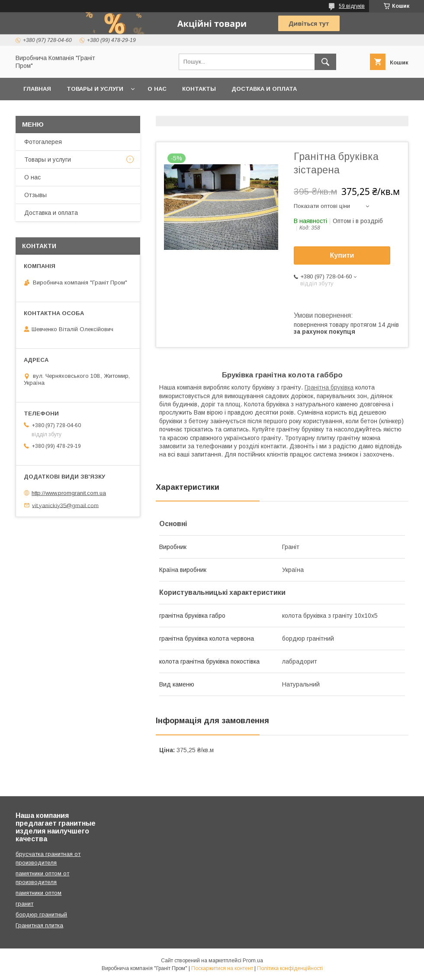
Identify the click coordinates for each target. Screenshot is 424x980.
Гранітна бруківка (329, 387)
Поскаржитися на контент (222, 968)
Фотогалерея (43, 142)
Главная (37, 89)
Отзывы (35, 195)
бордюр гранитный (41, 915)
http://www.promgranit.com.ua (69, 493)
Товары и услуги (95, 89)
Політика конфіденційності (290, 968)
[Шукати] (325, 62)
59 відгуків (352, 6)
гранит (24, 904)
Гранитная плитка (39, 925)
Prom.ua (253, 961)
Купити (342, 255)
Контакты (199, 89)
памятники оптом (39, 893)
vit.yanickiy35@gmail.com (65, 505)
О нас (157, 89)
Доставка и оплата (264, 89)
